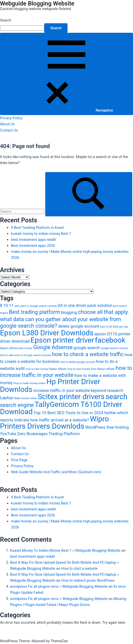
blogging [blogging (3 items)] (69, 312)
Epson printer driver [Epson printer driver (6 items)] (62, 340)
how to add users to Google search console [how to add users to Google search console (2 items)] (25, 355)
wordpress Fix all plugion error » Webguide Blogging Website (59, 586)
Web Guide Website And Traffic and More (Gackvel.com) (56, 472)
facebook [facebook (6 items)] (110, 340)
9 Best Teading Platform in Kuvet (37, 228)
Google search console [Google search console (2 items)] (114, 348)
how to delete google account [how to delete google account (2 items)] (77, 362)
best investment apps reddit (33, 240)
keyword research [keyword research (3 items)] (107, 390)
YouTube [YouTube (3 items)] (8, 434)
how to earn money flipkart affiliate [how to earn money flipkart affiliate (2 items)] (46, 369)
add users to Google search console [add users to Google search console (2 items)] (36, 306)
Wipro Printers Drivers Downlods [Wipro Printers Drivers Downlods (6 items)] (54, 423)
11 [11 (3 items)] (11, 305)
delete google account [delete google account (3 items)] (79, 326)
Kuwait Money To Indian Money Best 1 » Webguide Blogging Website (65, 550)
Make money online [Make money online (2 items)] (25, 398)
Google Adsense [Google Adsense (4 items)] (53, 347)
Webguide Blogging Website (37, 4)
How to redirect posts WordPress (88, 580)
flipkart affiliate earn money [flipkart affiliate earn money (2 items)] (16, 348)
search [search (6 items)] (116, 397)
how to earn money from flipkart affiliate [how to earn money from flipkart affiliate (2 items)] (91, 369)
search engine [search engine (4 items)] (17, 405)
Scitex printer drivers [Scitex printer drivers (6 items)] (71, 397)
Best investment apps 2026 (33, 246)
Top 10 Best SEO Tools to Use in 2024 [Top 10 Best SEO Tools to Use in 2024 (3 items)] (68, 413)
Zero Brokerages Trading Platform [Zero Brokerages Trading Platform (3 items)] (49, 434)
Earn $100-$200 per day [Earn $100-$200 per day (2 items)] (114, 327)
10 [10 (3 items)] (6, 305)
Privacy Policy (11, 118)
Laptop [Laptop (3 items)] (6, 398)
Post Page (19, 460)
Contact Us (9, 130)
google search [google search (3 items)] (87, 348)
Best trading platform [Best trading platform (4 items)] (34, 312)
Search (6, 20)
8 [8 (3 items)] (1, 305)
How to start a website (79, 568)
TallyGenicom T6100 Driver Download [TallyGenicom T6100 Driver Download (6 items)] (61, 408)
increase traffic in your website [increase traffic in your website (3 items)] (61, 390)
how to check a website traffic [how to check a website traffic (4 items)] (88, 354)
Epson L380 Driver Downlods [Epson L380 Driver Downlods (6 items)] (47, 333)
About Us (7, 124)
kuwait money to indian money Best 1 (41, 234)
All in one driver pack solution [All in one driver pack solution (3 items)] (85, 305)
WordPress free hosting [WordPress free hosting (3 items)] (107, 427)
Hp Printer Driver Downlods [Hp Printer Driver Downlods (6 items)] (50, 386)
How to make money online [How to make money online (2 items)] (29, 383)
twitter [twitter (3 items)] (110, 413)
